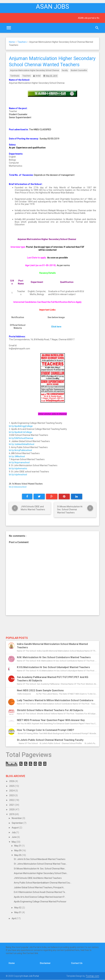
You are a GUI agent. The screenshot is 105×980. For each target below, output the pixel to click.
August (15, 828)
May (14, 842)
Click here (56, 327)
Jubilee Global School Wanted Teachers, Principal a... (39, 887)
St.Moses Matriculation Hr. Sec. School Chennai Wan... (40, 869)
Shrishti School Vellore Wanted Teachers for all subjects (50, 710)
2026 (12, 781)
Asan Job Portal (31, 976)
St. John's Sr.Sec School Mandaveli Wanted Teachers (40, 859)
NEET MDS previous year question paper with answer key (51, 720)
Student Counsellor (79, 70)
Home (12, 42)
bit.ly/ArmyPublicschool (20, 450)
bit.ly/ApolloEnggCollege (21, 426)
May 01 (18, 912)
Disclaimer (45, 963)
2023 (12, 795)
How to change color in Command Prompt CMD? (45, 730)
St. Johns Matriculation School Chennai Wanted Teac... (40, 864)
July (14, 832)
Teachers (22, 42)
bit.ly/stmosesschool (18, 487)
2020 (12, 809)
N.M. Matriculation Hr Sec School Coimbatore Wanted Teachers (54, 657)
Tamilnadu (15, 76)
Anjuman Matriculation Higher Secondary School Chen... (41, 873)
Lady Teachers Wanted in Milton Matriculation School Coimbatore (55, 700)
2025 (12, 786)
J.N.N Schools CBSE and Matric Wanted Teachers (38, 878)
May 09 (18, 850)
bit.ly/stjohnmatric (18, 468)
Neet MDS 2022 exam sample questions (40, 690)
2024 (12, 791)
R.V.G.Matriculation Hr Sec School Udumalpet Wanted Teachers (53, 667)
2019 (12, 814)
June (14, 837)
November (17, 818)
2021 (12, 805)
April (14, 918)
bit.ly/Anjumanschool (19, 462)
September (18, 823)
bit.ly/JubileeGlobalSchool (22, 444)
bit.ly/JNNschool (17, 456)
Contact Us (77, 963)
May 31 (18, 846)
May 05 (18, 855)
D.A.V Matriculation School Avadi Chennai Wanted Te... (40, 892)
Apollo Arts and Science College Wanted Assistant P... (40, 897)
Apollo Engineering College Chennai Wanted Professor (40, 902)
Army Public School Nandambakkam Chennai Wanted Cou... (43, 883)
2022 (12, 800)
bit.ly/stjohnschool (18, 475)
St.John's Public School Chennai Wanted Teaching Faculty (50, 740)
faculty (65, 70)
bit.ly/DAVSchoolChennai (21, 438)
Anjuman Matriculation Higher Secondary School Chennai (35, 70)
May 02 (18, 908)
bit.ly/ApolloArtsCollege (20, 432)
